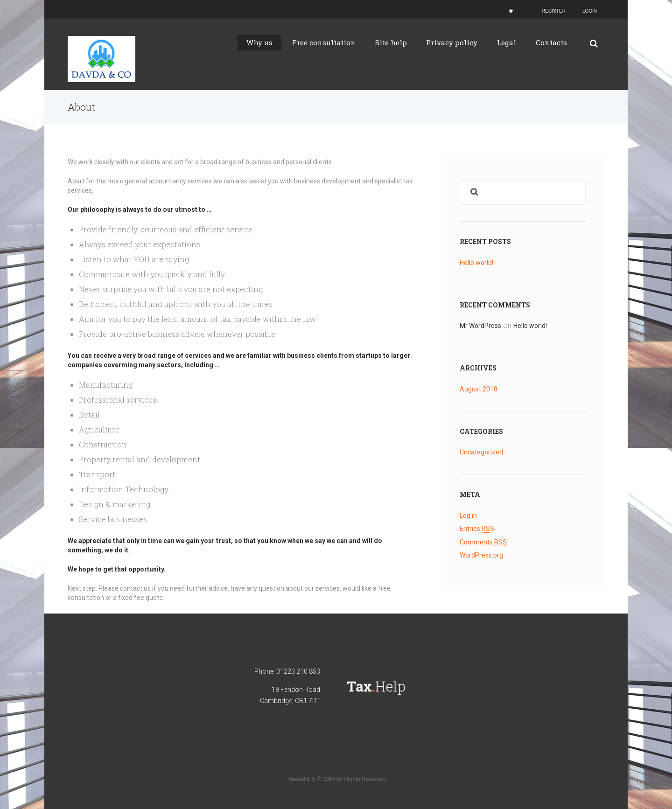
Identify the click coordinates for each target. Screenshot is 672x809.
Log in (468, 515)
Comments (483, 541)
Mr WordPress (480, 326)
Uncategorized (481, 452)
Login (590, 11)
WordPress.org (481, 554)
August (479, 389)
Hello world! (476, 263)
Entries (477, 528)
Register (554, 11)
